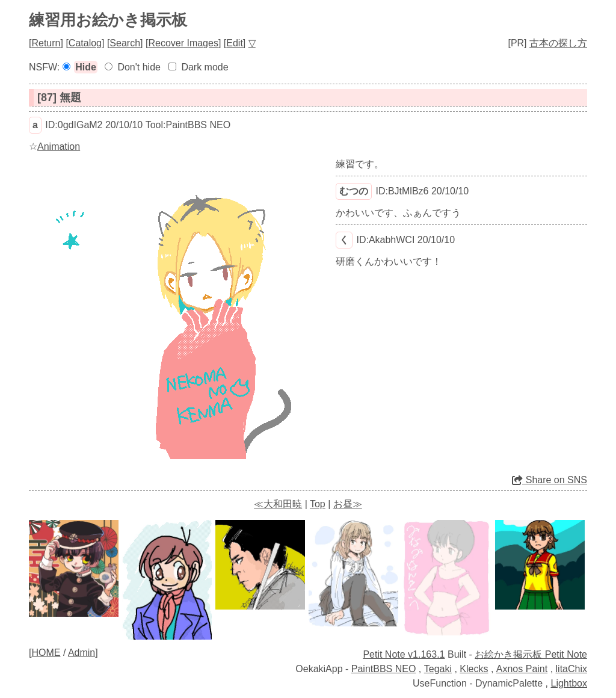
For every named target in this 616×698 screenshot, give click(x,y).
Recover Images (183, 43)
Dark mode (205, 67)
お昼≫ (348, 504)
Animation (59, 147)
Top (318, 504)
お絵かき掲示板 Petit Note (531, 654)
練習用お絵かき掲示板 (108, 20)
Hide (86, 67)
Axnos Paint (522, 669)
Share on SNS (550, 480)
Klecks (474, 669)
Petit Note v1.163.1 (404, 654)
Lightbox (569, 683)
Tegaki (438, 669)
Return (46, 43)
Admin (82, 653)
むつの (354, 191)
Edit (235, 43)
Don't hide (139, 67)
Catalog (85, 43)
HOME (46, 653)
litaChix (571, 669)
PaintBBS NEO (384, 669)
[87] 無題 (59, 97)
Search (125, 43)
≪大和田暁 (278, 504)
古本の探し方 (558, 43)
